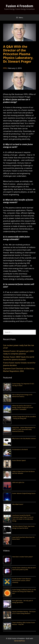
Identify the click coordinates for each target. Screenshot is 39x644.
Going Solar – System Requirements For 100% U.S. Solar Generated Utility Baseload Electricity (24, 429)
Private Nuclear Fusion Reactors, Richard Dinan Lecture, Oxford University (22, 581)
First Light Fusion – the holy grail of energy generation (23, 602)
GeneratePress (19, 641)
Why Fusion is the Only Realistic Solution (24, 439)
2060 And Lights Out (18, 482)
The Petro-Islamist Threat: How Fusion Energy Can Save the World (23, 527)
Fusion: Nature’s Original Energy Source (24, 493)
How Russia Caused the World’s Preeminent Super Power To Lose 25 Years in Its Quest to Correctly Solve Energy (23, 518)
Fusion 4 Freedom (19, 6)
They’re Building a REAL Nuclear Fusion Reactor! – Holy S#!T (24, 623)
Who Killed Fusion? (18, 504)
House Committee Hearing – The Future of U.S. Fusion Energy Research (24, 612)
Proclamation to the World (20, 449)
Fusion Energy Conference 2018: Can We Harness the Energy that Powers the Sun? (24, 591)
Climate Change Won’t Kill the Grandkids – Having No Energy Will (24, 418)
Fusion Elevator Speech (19, 460)
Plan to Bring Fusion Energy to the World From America (22, 396)
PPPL (5, 68)
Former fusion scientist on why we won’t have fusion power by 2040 (24, 569)
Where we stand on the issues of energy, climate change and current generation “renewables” (23, 407)
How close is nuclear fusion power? (22, 557)
